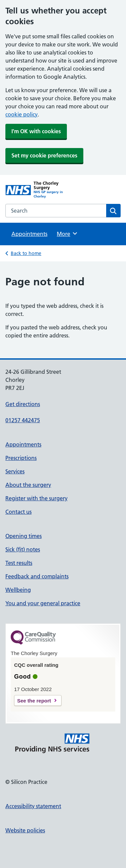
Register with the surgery (36, 498)
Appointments (29, 234)
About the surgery (28, 485)
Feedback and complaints (37, 576)
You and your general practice (43, 603)
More (67, 233)
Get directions (23, 404)
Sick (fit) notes (23, 549)
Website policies (25, 830)
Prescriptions (21, 458)
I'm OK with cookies (36, 131)
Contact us (18, 512)
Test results (19, 563)
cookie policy (22, 114)
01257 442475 (23, 420)
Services (15, 471)
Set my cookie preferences (44, 155)
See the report (34, 701)
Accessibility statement (33, 806)
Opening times (24, 536)
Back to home (26, 253)
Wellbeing (18, 590)
